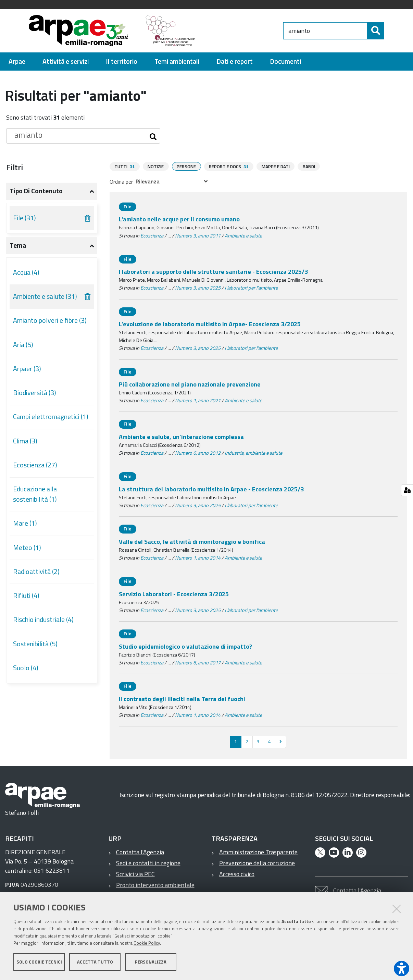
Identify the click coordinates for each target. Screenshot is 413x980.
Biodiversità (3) (35, 393)
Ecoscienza (152, 235)
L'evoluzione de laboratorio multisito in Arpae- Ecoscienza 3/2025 (210, 324)
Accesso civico (237, 874)
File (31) (24, 218)
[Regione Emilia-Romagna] (243, 31)
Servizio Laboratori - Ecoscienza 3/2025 (174, 594)
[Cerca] (390, 31)
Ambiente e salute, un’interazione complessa (181, 436)
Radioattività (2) (36, 572)
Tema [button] (18, 245)
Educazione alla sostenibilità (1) (35, 494)
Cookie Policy (147, 943)
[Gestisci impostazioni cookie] (407, 490)
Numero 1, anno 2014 (198, 558)
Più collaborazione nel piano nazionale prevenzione (190, 384)
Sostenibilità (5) (35, 644)
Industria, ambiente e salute (253, 453)
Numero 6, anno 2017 (198, 662)
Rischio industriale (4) (43, 620)
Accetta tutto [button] (95, 962)
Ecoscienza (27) (35, 465)
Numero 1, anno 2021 (198, 400)
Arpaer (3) (27, 369)
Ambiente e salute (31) (45, 296)
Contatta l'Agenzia (140, 852)
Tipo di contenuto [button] (36, 191)
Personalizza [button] (151, 962)
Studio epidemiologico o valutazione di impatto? (185, 646)
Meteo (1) (27, 548)
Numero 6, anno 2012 (198, 453)
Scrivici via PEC (135, 874)
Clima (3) (25, 441)
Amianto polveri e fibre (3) (50, 320)
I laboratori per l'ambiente (251, 287)
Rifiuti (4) (26, 596)
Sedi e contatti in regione (148, 863)
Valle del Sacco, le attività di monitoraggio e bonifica (192, 541)
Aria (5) (23, 345)
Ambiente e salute (243, 235)
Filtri (15, 167)
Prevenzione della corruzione (257, 863)
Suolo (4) (26, 668)
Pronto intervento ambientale (155, 885)
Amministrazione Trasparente (258, 852)
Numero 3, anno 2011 (198, 235)
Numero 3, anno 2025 (198, 287)
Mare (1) (25, 523)
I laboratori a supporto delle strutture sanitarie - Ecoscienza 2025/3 (213, 271)
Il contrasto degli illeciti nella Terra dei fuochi (182, 699)
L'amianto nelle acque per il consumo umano (179, 219)
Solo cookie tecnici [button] (39, 962)
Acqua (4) (26, 272)
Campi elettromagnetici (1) (51, 417)
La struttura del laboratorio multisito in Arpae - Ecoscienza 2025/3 (211, 489)
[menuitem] (17, 62)
